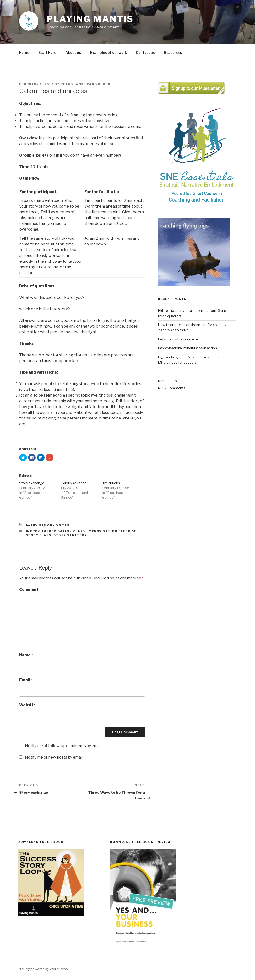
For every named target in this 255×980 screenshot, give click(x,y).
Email (26, 680)
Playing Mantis (90, 19)
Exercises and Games (48, 525)
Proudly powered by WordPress (43, 969)
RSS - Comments (172, 388)
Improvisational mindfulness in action (187, 348)
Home (24, 53)
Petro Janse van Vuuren (86, 84)
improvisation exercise (112, 531)
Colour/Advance (74, 483)
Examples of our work (108, 53)
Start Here (47, 53)
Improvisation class (64, 531)
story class (39, 535)
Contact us (145, 53)
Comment (29, 590)
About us (73, 53)
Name (26, 655)
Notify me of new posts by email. (54, 757)
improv (33, 531)
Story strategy (70, 535)
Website (27, 705)
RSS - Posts (167, 381)
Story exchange (32, 483)
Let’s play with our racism (178, 339)
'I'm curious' (111, 483)
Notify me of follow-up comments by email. (64, 746)
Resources (173, 53)
